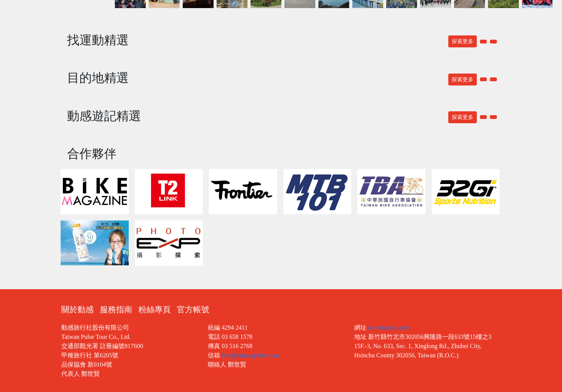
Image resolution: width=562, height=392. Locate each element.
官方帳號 (193, 310)
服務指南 (116, 310)
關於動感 (77, 310)
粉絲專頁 (155, 310)
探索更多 (463, 41)
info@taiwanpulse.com (250, 355)
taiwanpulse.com (389, 328)
